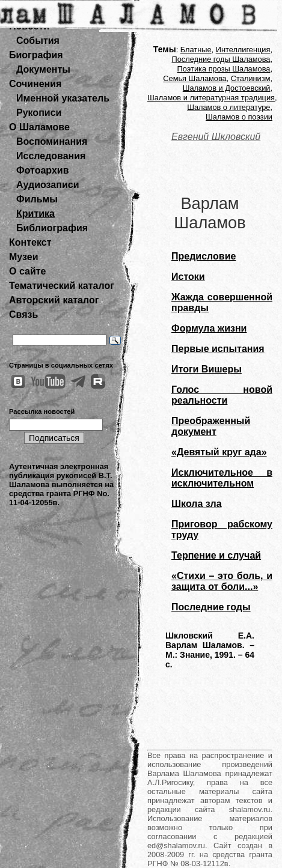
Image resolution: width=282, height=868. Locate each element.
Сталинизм (251, 78)
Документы (43, 69)
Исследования (51, 156)
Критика (35, 214)
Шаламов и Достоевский (227, 88)
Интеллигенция (243, 50)
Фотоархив (42, 170)
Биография (36, 55)
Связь (23, 314)
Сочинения (35, 84)
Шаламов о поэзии (239, 117)
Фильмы (37, 199)
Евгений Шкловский (216, 137)
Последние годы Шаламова (221, 59)
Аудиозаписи (48, 185)
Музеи (24, 257)
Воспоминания (52, 141)
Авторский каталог (54, 300)
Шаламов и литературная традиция (211, 98)
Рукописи (39, 113)
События (38, 41)
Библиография (52, 228)
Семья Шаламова (195, 78)
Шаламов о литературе (228, 107)
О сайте (27, 271)
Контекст (30, 242)
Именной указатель (63, 98)
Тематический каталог (62, 286)
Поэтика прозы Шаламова (224, 69)
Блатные (196, 50)
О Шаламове (39, 127)
